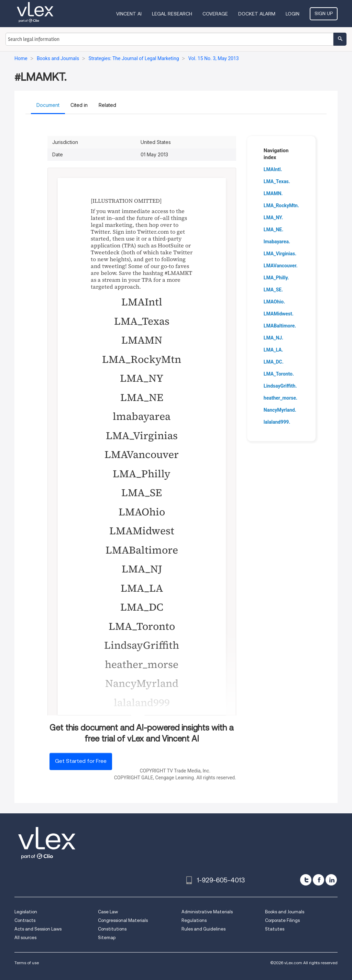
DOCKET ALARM (257, 14)
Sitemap (107, 938)
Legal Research (172, 14)
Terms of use (27, 963)
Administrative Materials (207, 912)
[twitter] (306, 880)
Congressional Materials (123, 920)
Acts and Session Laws (38, 929)
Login (293, 14)
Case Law (108, 912)
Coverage (215, 14)
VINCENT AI (129, 14)
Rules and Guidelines (203, 929)
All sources (25, 938)
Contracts (25, 920)
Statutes (275, 929)
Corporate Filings (282, 920)
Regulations (194, 920)
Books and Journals (285, 912)
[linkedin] (331, 880)
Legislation (26, 912)
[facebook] (318, 880)
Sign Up (324, 13)
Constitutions (112, 929)
